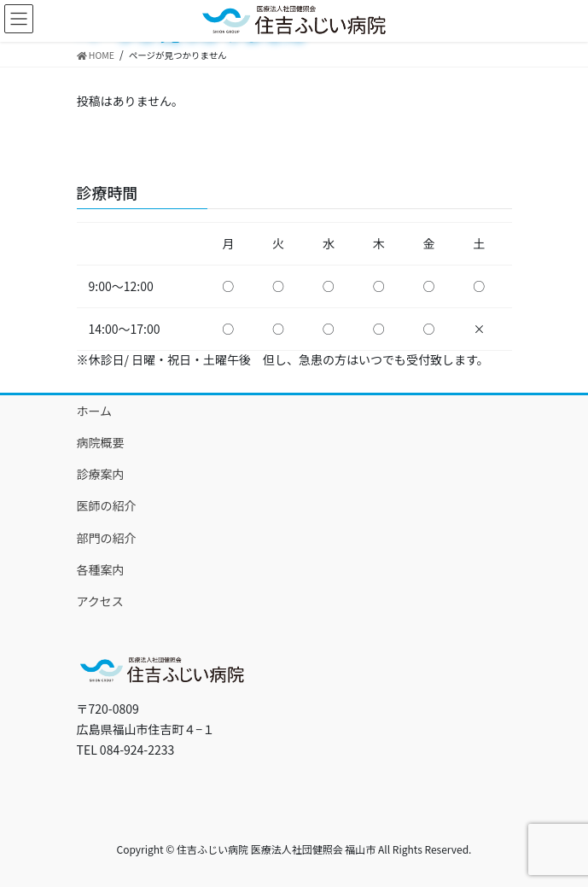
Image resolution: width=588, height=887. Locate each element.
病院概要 (101, 442)
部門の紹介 (107, 538)
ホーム (95, 411)
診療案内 (101, 474)
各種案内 (101, 569)
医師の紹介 (107, 505)
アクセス (100, 601)
